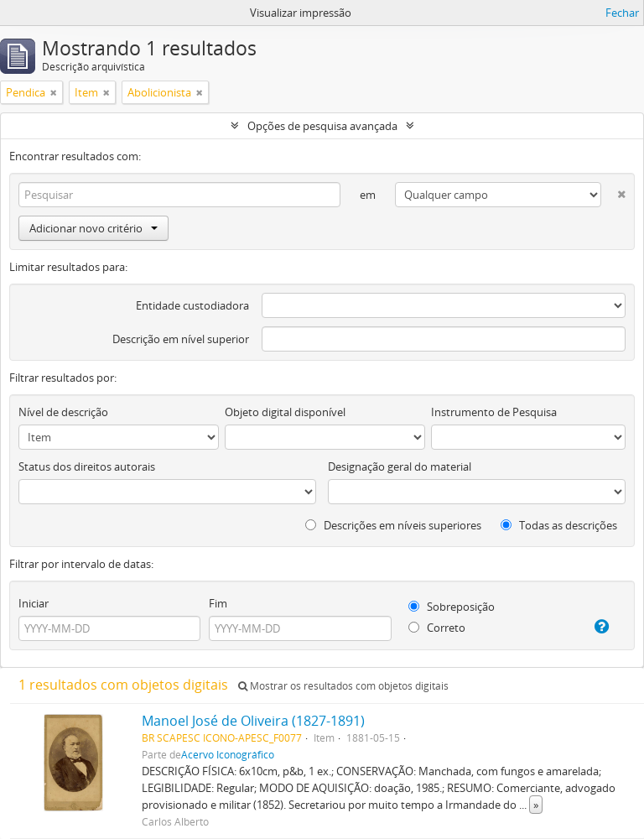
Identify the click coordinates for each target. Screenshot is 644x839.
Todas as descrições (559, 525)
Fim (218, 603)
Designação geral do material (400, 466)
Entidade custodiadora (192, 305)
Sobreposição (452, 607)
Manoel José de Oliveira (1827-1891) (253, 721)
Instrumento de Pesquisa (494, 412)
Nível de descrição (63, 412)
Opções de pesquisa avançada (322, 126)
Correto (437, 628)
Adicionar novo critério (93, 228)
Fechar (622, 13)
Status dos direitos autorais (87, 466)
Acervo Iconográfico (228, 754)
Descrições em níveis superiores (393, 525)
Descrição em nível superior (181, 339)
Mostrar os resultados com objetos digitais (343, 686)
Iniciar (34, 603)
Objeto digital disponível (285, 412)
